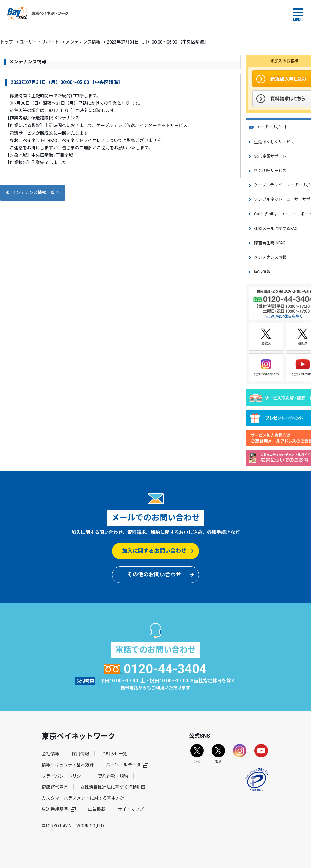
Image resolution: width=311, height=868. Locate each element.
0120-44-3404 (156, 669)
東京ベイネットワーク (37, 13)
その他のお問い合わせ (154, 574)
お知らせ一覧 (114, 754)
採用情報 (80, 754)
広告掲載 (97, 809)
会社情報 (50, 754)
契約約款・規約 (113, 776)
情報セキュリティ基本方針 (68, 765)
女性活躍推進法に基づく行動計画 (113, 787)
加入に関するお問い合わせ (154, 551)
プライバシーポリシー (64, 776)
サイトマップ (131, 809)
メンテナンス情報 (83, 42)
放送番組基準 (59, 809)
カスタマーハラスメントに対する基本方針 (83, 798)
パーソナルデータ (127, 765)
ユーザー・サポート (39, 42)
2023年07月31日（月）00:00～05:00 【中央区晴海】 (67, 82)
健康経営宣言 (55, 787)
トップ (7, 42)
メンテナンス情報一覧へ (33, 193)
